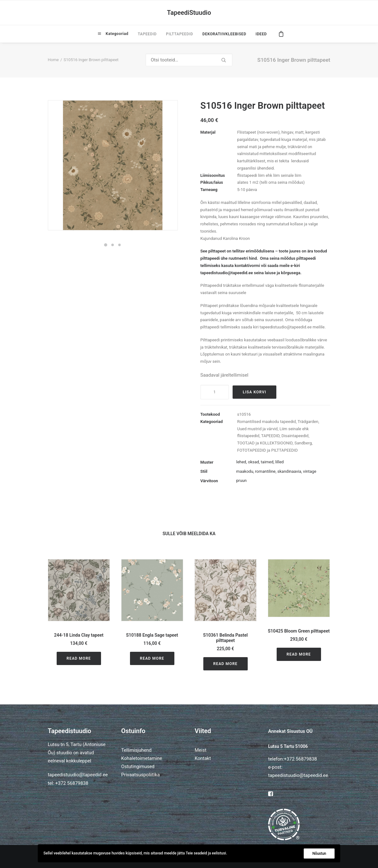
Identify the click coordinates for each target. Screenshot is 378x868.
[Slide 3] (120, 245)
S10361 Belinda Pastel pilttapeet (225, 638)
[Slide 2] (113, 245)
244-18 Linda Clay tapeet (79, 635)
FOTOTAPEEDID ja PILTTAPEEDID (268, 450)
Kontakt (203, 758)
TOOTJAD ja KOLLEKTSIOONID (265, 443)
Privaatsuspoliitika (141, 775)
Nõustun (319, 854)
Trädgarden (308, 422)
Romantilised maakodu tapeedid (267, 422)
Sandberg (303, 443)
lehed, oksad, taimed (255, 462)
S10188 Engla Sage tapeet (152, 635)
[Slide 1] (106, 245)
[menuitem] (113, 34)
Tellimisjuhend (136, 750)
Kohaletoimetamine (142, 758)
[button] (79, 590)
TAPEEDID (147, 34)
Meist (200, 750)
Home (53, 60)
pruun (242, 480)
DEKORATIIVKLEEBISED (224, 34)
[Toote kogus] (215, 392)
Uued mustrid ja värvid (258, 429)
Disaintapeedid (295, 436)
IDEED (261, 34)
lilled (280, 462)
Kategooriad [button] (116, 34)
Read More (79, 658)
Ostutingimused (138, 767)
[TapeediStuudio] (189, 13)
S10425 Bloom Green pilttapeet (299, 631)
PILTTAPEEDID (179, 34)
